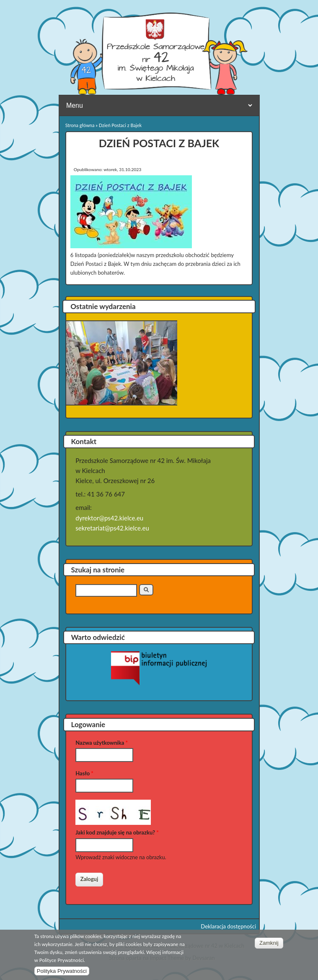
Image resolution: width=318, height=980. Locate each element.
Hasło (84, 773)
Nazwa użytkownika (102, 743)
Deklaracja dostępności (228, 926)
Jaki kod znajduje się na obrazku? (117, 832)
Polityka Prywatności (62, 971)
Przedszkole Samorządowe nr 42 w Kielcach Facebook (277, 19)
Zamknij (269, 943)
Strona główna (80, 125)
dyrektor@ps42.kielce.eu (109, 518)
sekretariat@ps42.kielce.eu (112, 528)
